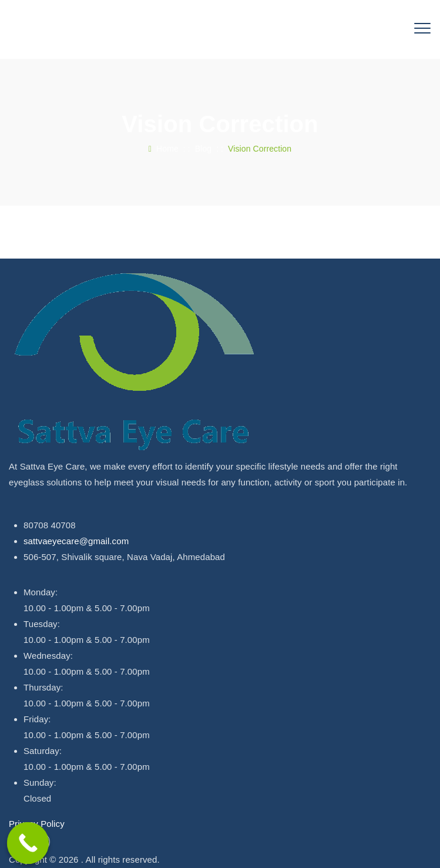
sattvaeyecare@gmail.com (76, 541)
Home (164, 149)
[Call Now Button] (28, 843)
